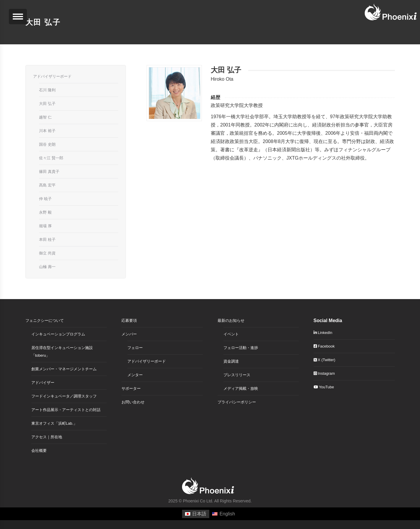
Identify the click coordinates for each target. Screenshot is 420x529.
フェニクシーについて (45, 321)
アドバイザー (43, 383)
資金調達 (231, 361)
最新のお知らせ (231, 321)
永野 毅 (45, 212)
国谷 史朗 (47, 144)
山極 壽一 (47, 267)
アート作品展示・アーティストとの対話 (66, 410)
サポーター (131, 388)
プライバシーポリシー (237, 402)
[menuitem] (196, 514)
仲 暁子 (45, 199)
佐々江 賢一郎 (51, 158)
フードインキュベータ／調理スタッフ (64, 396)
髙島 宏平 (47, 185)
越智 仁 (45, 117)
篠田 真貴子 (49, 172)
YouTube (324, 387)
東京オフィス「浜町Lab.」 (54, 423)
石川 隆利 (47, 90)
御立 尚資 (47, 253)
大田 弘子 (47, 104)
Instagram (324, 373)
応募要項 (129, 321)
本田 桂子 (47, 240)
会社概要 (39, 451)
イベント (231, 334)
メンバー (129, 334)
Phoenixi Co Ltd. (198, 501)
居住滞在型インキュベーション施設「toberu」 (62, 352)
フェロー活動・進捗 (241, 348)
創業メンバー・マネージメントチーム (64, 369)
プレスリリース (237, 375)
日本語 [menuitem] (199, 514)
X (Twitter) (325, 360)
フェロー (135, 348)
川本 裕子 (47, 131)
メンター (135, 375)
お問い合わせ (133, 402)
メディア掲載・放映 (241, 388)
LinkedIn (323, 333)
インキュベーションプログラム (58, 334)
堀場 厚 (45, 226)
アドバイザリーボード (52, 76)
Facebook (324, 346)
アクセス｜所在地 (47, 437)
